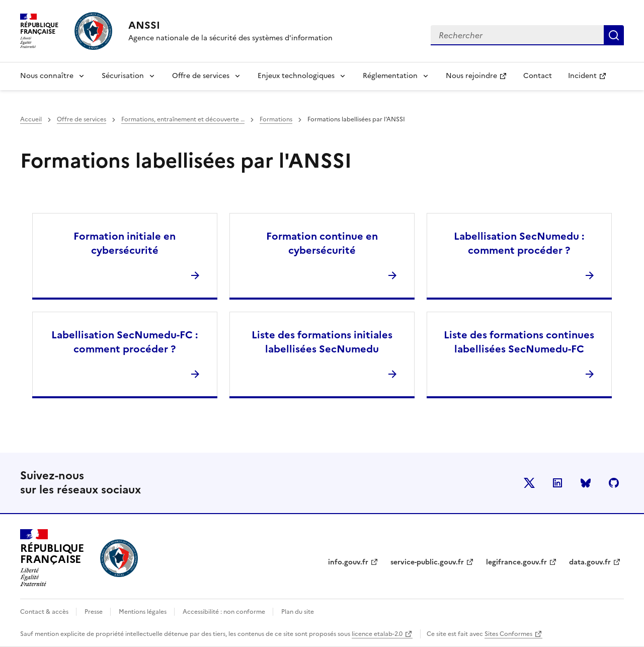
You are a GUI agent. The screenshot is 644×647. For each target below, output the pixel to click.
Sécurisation (123, 76)
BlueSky (586, 483)
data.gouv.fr (590, 562)
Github (614, 483)
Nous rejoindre (480, 79)
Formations (276, 119)
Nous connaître (47, 76)
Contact (538, 76)
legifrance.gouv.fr (516, 562)
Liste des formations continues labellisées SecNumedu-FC (519, 342)
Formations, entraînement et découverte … (183, 119)
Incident (591, 79)
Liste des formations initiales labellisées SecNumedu (322, 342)
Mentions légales (143, 612)
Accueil (31, 119)
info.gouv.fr (348, 562)
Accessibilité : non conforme (225, 612)
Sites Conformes (508, 634)
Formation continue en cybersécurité (322, 243)
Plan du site (298, 612)
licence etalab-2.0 (377, 634)
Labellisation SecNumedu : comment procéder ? (519, 243)
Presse (94, 612)
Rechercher (614, 35)
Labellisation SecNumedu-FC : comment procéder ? (125, 342)
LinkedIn (557, 483)
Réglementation (390, 76)
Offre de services (201, 76)
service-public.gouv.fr (427, 562)
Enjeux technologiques (296, 76)
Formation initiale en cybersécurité (125, 243)
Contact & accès (45, 612)
